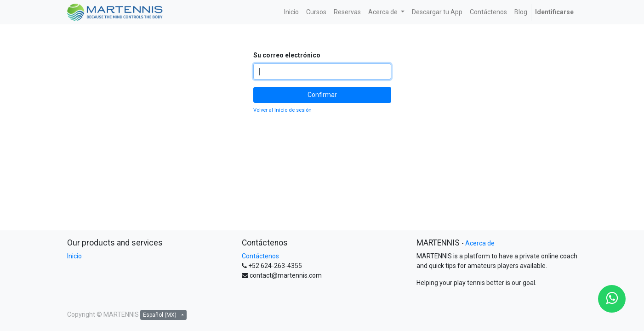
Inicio (74, 256)
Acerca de (480, 243)
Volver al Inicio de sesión (282, 110)
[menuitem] (291, 12)
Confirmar (322, 95)
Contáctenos (260, 256)
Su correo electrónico (287, 55)
